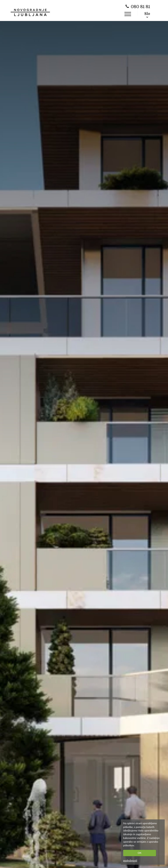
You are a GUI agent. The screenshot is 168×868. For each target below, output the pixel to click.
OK (140, 853)
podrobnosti (130, 860)
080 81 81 (140, 7)
